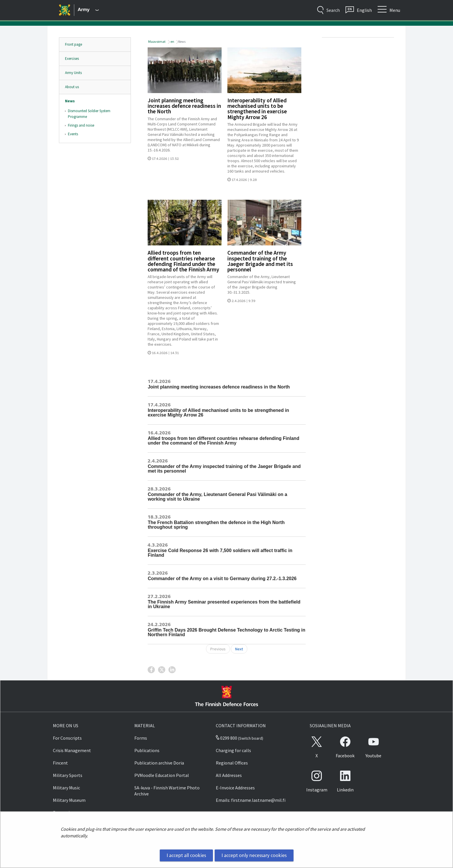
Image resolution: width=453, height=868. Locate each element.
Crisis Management (72, 750)
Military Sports (68, 775)
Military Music (66, 788)
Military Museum (69, 800)
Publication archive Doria (159, 763)
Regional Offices (232, 763)
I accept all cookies (186, 855)
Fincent (60, 763)
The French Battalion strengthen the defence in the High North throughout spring (216, 525)
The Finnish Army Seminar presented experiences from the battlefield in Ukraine (224, 604)
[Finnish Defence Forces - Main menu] (88, 10)
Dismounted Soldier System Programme (89, 114)
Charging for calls (233, 750)
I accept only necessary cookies (254, 855)
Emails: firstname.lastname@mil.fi (251, 800)
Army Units (73, 73)
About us (72, 87)
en (172, 41)
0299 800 (226, 738)
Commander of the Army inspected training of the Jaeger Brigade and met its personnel (260, 261)
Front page (74, 44)
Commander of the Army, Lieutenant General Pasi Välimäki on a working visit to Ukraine (217, 497)
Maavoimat (157, 41)
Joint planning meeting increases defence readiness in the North (184, 106)
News (70, 101)
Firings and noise (81, 125)
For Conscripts (67, 738)
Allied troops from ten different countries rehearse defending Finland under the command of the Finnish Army (183, 261)
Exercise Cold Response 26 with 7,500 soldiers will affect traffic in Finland (220, 553)
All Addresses (229, 775)
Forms (141, 738)
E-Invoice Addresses (235, 788)
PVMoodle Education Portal (162, 775)
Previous (218, 649)
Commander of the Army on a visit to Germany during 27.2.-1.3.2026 (222, 579)
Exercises (72, 59)
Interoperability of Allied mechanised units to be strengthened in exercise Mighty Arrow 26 (257, 109)
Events (73, 134)
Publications (147, 750)
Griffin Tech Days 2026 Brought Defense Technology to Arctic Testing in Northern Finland (226, 632)
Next (239, 649)
